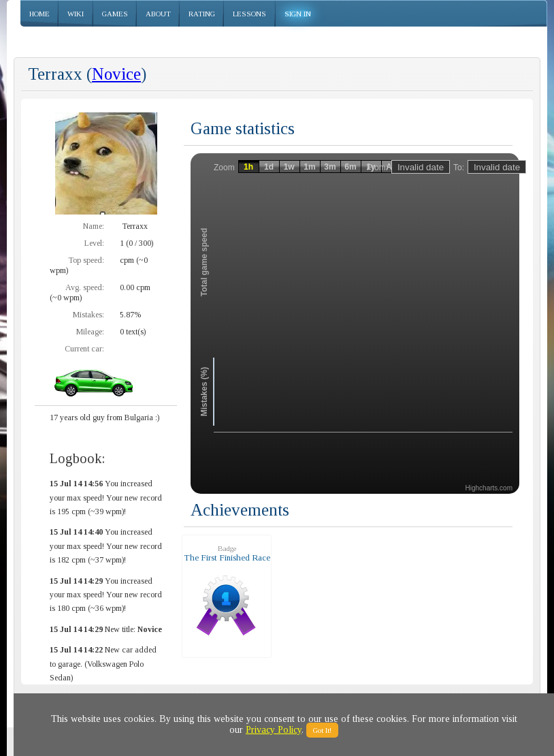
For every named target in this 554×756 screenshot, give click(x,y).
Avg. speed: (85, 287)
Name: (94, 226)
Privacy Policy (274, 730)
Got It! (322, 730)
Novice (116, 74)
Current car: (84, 349)
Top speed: (86, 260)
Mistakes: (88, 315)
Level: (94, 243)
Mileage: (90, 332)
